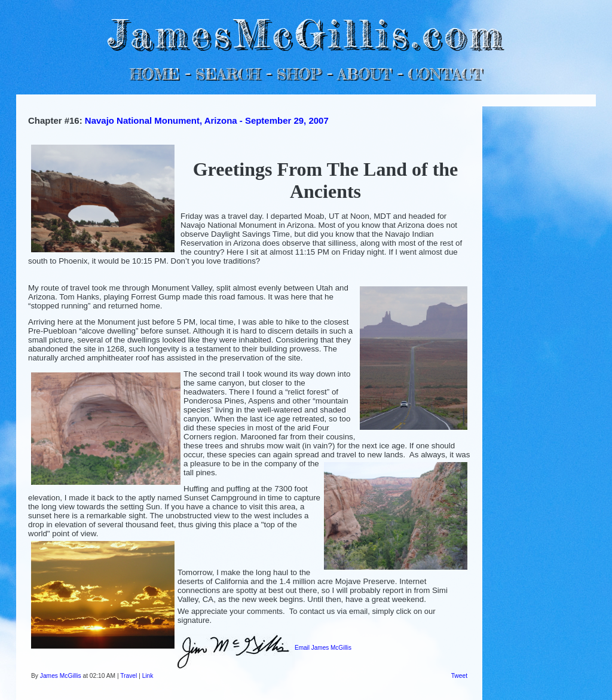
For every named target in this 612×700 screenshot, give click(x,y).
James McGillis (61, 676)
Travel (128, 676)
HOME (155, 74)
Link (148, 676)
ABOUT (364, 74)
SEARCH (228, 74)
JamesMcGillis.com (306, 33)
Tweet (459, 676)
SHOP (299, 74)
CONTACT (445, 74)
